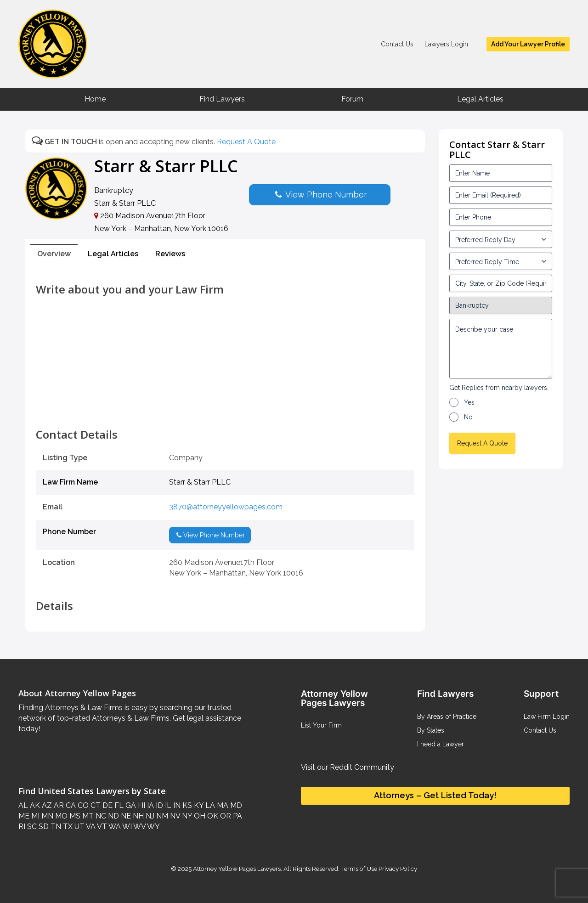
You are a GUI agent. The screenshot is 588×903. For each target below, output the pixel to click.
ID (158, 805)
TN (55, 827)
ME (24, 816)
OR (225, 816)
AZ (46, 805)
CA (70, 805)
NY (186, 816)
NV (174, 816)
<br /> (225, 408)
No (468, 417)
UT (79, 827)
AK (34, 805)
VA (90, 827)
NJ (149, 816)
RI (22, 827)
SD (43, 827)
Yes (469, 402)
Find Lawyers (222, 99)
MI (34, 816)
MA (222, 805)
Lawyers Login (446, 44)
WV (139, 827)
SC (31, 827)
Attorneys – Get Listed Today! (435, 795)
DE (107, 805)
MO (60, 816)
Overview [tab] (54, 254)
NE (125, 816)
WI (126, 827)
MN (46, 816)
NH (137, 816)
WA (114, 827)
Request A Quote (246, 142)
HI (141, 805)
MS (74, 816)
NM (161, 816)
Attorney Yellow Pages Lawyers (237, 869)
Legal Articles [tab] (113, 254)
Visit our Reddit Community (348, 767)
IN (176, 805)
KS (186, 805)
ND (113, 816)
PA (237, 816)
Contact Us (397, 44)
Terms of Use (359, 869)
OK (212, 816)
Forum (352, 99)
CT (95, 805)
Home (95, 99)
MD (235, 805)
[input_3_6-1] (501, 261)
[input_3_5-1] (501, 239)
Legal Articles (480, 99)
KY (198, 805)
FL (118, 805)
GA (130, 805)
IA (150, 805)
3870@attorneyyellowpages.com (226, 507)
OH (199, 816)
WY (153, 827)
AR (58, 805)
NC (100, 816)
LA (209, 805)
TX (67, 827)
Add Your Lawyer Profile (528, 44)
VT (101, 827)
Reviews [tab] (170, 254)
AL (23, 805)
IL (167, 805)
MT (87, 816)
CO (82, 805)
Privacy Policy (397, 869)
